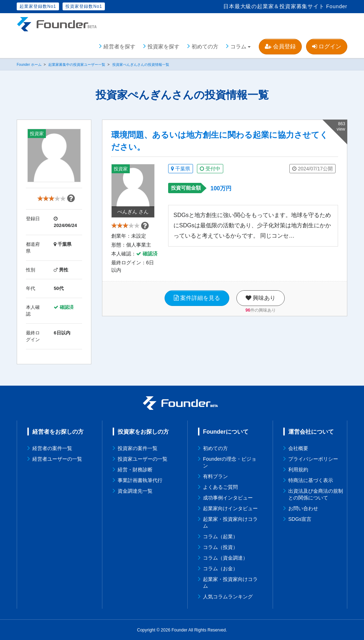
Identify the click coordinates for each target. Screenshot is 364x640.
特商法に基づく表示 (311, 480)
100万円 (221, 188)
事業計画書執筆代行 (140, 480)
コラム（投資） (220, 547)
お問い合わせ (303, 508)
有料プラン (215, 476)
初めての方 (205, 46)
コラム (238, 46)
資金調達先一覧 (135, 491)
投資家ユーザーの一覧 (143, 459)
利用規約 (298, 469)
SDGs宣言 (300, 519)
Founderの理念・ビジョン (230, 462)
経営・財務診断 (135, 469)
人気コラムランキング (228, 596)
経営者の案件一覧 (52, 448)
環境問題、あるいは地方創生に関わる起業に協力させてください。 (220, 141)
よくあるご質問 (220, 487)
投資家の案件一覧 (138, 448)
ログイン (327, 46)
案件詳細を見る (197, 300)
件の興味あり (261, 313)
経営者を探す (119, 46)
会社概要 (298, 448)
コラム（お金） (220, 568)
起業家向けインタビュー (230, 508)
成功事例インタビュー (228, 497)
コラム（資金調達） (225, 557)
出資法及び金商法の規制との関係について (316, 494)
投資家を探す (164, 46)
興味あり (261, 300)
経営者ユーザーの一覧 (57, 459)
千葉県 (181, 169)
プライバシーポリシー (313, 459)
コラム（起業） (220, 536)
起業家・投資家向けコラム (230, 522)
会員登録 (280, 46)
